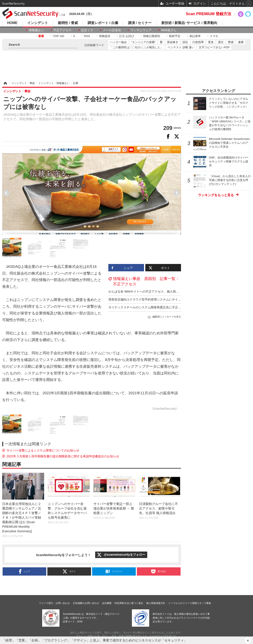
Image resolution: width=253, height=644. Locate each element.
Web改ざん (169, 30)
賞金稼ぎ (173, 42)
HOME (12, 23)
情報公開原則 (152, 36)
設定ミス (87, 30)
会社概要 (107, 603)
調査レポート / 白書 (103, 23)
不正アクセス (62, 30)
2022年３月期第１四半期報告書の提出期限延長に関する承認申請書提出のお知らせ (63, 456)
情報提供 (105, 36)
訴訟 (185, 42)
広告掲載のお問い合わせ (86, 603)
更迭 (211, 42)
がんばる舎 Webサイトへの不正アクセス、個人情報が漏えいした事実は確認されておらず (169, 291)
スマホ (214, 36)
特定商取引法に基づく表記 (129, 603)
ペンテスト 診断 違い (181, 47)
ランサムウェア (141, 30)
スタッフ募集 (204, 603)
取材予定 (175, 36)
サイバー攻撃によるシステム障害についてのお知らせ (43, 450)
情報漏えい (36, 30)
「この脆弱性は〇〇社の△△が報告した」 (137, 47)
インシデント (38, 23)
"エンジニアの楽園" (143, 42)
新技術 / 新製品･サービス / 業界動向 (189, 23)
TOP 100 (59, 36)
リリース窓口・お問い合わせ (54, 603)
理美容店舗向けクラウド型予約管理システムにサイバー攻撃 (149, 299)
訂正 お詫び (127, 36)
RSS (87, 36)
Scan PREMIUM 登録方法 (208, 14)
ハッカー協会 (118, 42)
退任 (221, 42)
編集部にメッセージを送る (167, 317)
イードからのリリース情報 (183, 603)
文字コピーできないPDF (214, 47)
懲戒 (231, 42)
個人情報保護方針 (156, 603)
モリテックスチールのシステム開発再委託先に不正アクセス (149, 307)
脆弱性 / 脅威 (68, 23)
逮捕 (241, 42)
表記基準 (195, 36)
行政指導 (198, 42)
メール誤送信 (112, 30)
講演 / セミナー (140, 23)
